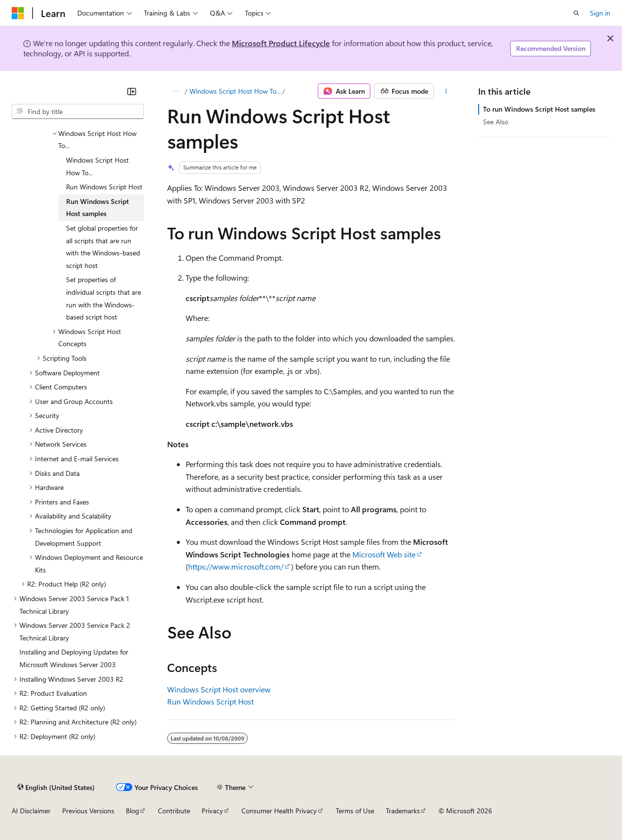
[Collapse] (132, 91)
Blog (132, 811)
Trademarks (403, 811)
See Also (496, 122)
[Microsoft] (18, 13)
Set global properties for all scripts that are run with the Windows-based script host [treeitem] (103, 247)
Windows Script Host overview (219, 689)
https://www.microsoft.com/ (236, 566)
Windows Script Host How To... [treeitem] (97, 166)
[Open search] (576, 13)
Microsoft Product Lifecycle (281, 43)
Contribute (174, 811)
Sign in (600, 13)
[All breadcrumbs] (176, 91)
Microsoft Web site (384, 554)
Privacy (212, 811)
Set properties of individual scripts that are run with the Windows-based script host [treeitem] (104, 298)
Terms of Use (355, 811)
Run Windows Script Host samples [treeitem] (97, 208)
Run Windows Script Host (210, 701)
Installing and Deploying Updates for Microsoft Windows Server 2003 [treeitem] (74, 658)
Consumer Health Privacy (279, 811)
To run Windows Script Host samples (539, 109)
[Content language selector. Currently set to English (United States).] (56, 787)
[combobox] (78, 112)
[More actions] (446, 91)
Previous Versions (88, 811)
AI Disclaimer (31, 811)
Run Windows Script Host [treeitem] (104, 187)
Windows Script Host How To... (235, 91)
